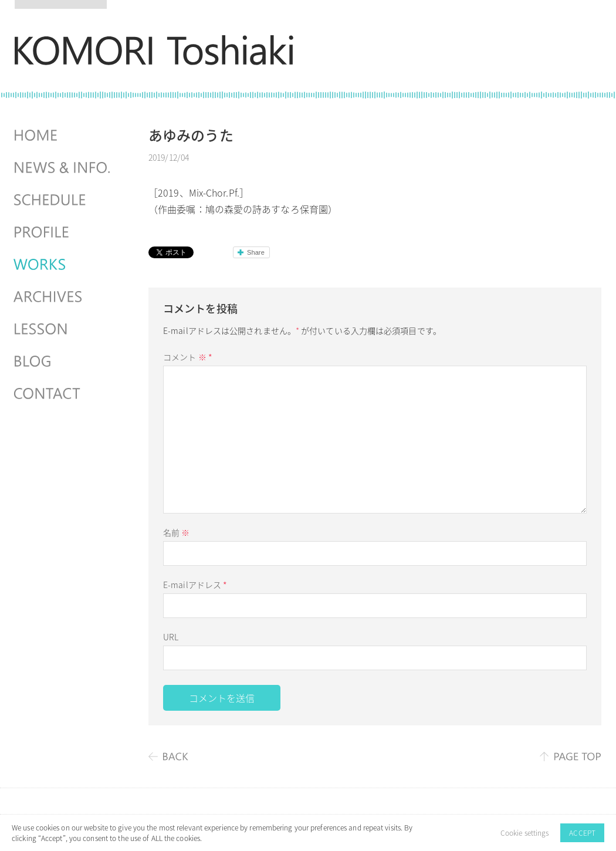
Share (256, 252)
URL (171, 637)
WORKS (63, 265)
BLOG (63, 362)
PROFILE (63, 232)
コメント (188, 357)
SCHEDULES (63, 200)
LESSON (63, 329)
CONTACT (63, 394)
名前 (176, 532)
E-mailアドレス (195, 585)
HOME (63, 136)
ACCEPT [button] (582, 833)
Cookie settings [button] (525, 833)
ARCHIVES (63, 297)
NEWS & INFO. (63, 168)
